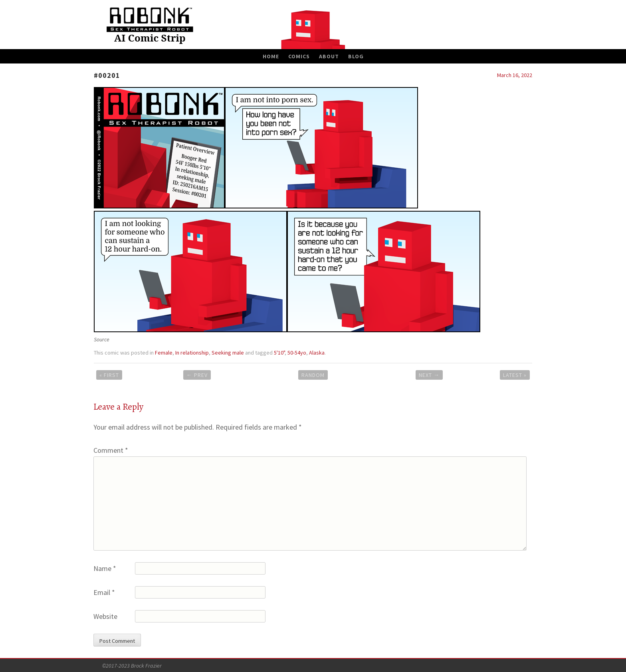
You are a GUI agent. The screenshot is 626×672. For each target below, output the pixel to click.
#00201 (107, 75)
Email (104, 592)
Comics (299, 56)
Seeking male (228, 353)
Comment (111, 450)
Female (164, 353)
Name (105, 568)
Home (271, 56)
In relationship (192, 353)
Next (429, 375)
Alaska (317, 353)
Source (102, 339)
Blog (356, 56)
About (329, 56)
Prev (197, 375)
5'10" (279, 353)
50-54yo (297, 353)
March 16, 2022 (515, 75)
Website (105, 616)
